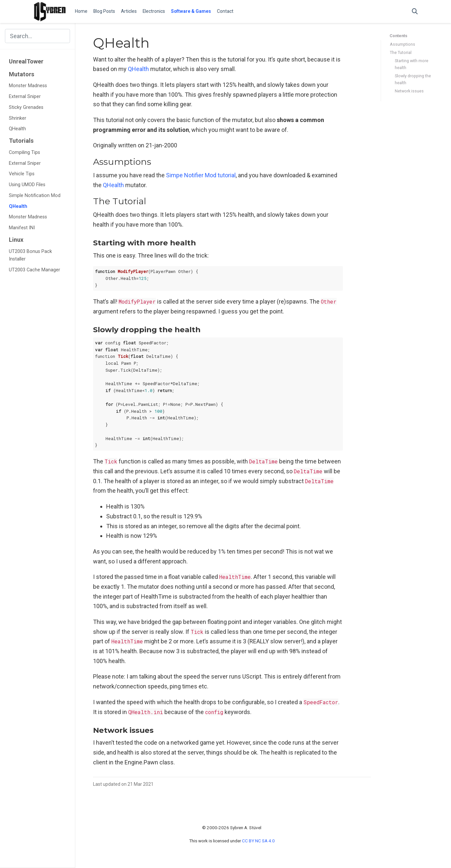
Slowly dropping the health (413, 79)
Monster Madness (28, 86)
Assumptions (403, 44)
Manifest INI (22, 228)
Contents (398, 36)
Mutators (22, 74)
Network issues (409, 91)
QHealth (17, 129)
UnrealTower (26, 61)
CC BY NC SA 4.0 (258, 841)
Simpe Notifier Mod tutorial (201, 175)
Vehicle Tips (22, 174)
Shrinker (18, 118)
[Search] (415, 12)
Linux (16, 240)
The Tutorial (401, 52)
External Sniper (25, 97)
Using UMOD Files (27, 185)
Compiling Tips (24, 152)
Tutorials (21, 141)
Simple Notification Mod (35, 196)
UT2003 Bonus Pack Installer (30, 255)
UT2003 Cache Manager (35, 270)
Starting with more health (412, 64)
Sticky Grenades (26, 107)
